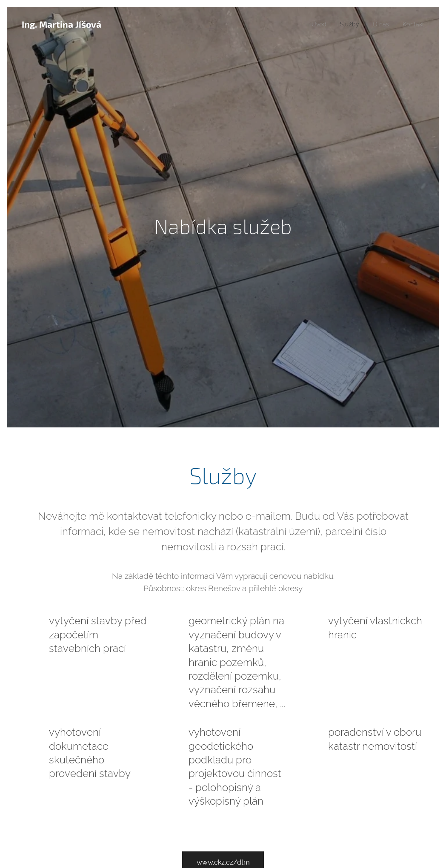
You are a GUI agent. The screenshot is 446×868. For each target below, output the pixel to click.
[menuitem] (314, 24)
